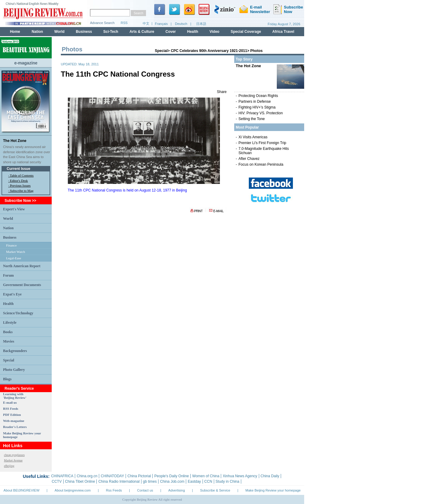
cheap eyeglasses (14, 455)
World (8, 219)
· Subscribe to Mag (21, 191)
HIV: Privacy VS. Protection (261, 113)
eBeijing (9, 466)
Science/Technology (18, 313)
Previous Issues (20, 185)
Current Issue (18, 169)
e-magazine (26, 63)
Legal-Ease (14, 258)
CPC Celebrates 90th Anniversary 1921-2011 (209, 51)
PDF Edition (12, 415)
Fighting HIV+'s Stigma (257, 107)
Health (8, 304)
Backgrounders (15, 351)
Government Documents (22, 285)
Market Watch (16, 252)
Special (9, 360)
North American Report (22, 266)
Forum (8, 275)
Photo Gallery (14, 370)
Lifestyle (10, 323)
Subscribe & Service (215, 490)
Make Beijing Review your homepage (273, 490)
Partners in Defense (255, 102)
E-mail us (10, 402)
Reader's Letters (15, 427)
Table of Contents (22, 175)
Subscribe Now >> (20, 201)
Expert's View (14, 209)
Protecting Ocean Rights (258, 96)
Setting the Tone (252, 119)
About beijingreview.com (73, 490)
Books (8, 332)
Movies (9, 341)
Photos (257, 51)
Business (10, 237)
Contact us (145, 490)
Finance (11, 245)
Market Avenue (13, 460)
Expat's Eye (12, 294)
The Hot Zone (15, 141)
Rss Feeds (114, 490)
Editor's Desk (19, 181)
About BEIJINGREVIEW (22, 490)
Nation (8, 228)
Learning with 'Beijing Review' (15, 396)
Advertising (176, 490)
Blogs (7, 379)
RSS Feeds (11, 409)
